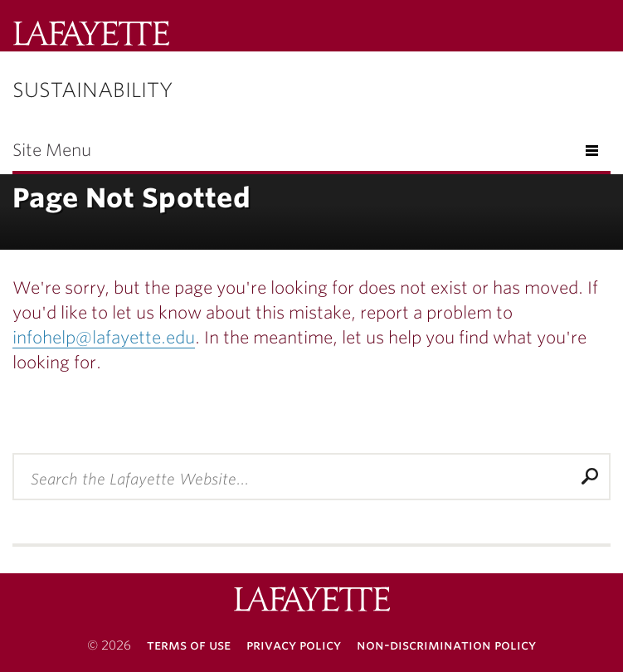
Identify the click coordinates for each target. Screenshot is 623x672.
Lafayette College (312, 601)
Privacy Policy (294, 645)
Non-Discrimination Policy (446, 645)
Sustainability (92, 90)
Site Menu (52, 150)
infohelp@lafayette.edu (104, 338)
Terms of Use (189, 645)
